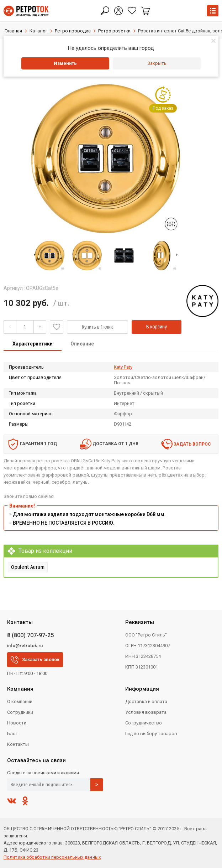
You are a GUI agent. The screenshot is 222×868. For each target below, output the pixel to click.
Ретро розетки (114, 31)
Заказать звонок (35, 660)
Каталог (38, 31)
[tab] (33, 344)
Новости (17, 723)
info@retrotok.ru (25, 646)
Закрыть (157, 63)
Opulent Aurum (28, 567)
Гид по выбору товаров (151, 734)
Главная (13, 31)
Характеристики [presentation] (33, 344)
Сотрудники (20, 712)
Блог (12, 734)
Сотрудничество (144, 723)
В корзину (157, 327)
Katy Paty (123, 367)
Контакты (18, 744)
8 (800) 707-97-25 (30, 635)
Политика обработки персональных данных (52, 857)
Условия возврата (146, 712)
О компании (20, 701)
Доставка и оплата (146, 701)
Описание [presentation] (82, 344)
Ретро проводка (73, 31)
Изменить (65, 63)
